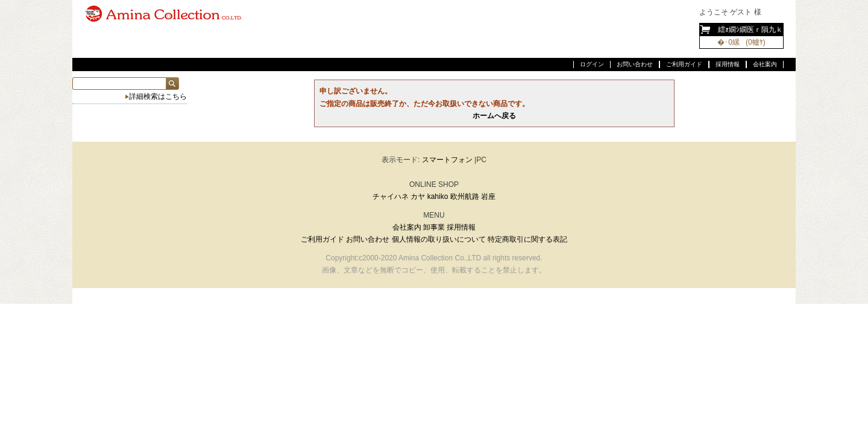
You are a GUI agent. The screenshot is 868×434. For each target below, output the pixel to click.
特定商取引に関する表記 (527, 239)
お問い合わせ (635, 64)
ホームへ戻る (494, 116)
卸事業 (434, 227)
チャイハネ (391, 197)
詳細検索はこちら (158, 96)
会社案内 (765, 64)
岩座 (488, 197)
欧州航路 (465, 197)
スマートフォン (447, 160)
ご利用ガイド (684, 64)
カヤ (418, 197)
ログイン (592, 64)
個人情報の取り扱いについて (439, 239)
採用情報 (728, 64)
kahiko (438, 197)
